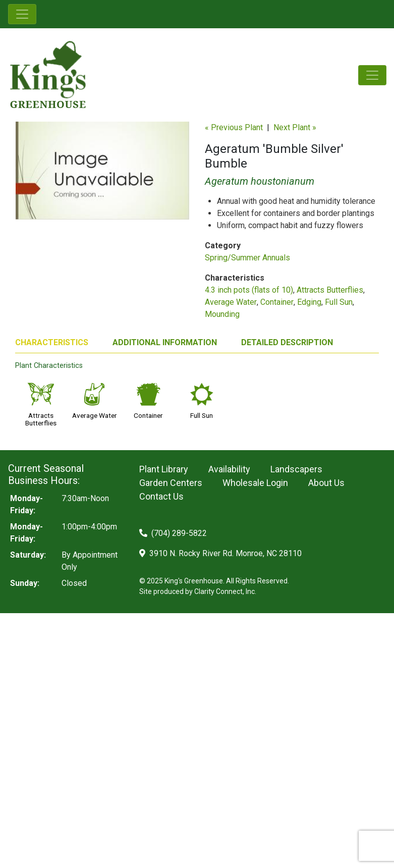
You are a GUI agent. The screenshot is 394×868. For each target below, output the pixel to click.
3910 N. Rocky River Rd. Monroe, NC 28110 (220, 553)
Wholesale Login (255, 483)
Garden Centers (171, 483)
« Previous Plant (234, 127)
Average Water (231, 302)
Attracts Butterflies (330, 290)
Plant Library (164, 469)
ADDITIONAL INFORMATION (165, 342)
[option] (102, 175)
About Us (326, 483)
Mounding (222, 314)
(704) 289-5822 (173, 533)
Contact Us (161, 496)
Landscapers (296, 469)
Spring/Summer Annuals (247, 258)
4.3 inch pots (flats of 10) (249, 290)
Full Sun (339, 302)
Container (277, 302)
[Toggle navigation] (22, 14)
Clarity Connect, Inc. (225, 591)
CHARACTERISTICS (52, 342)
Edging (309, 302)
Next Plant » (295, 127)
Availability (229, 469)
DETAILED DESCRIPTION (287, 342)
